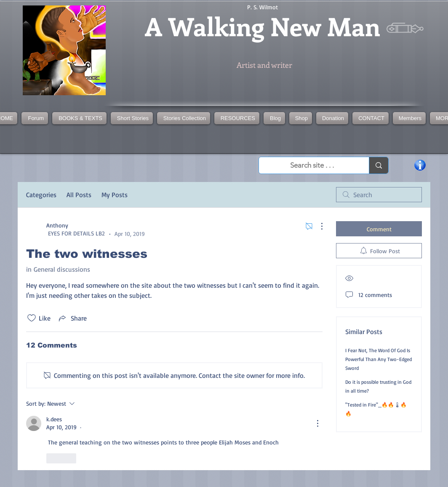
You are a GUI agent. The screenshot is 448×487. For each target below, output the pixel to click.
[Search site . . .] (312, 166)
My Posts (115, 195)
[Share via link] (72, 318)
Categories (41, 195)
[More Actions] (317, 226)
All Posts (79, 195)
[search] (379, 195)
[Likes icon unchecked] (32, 318)
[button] (184, 118)
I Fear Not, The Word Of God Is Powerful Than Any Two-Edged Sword (379, 359)
